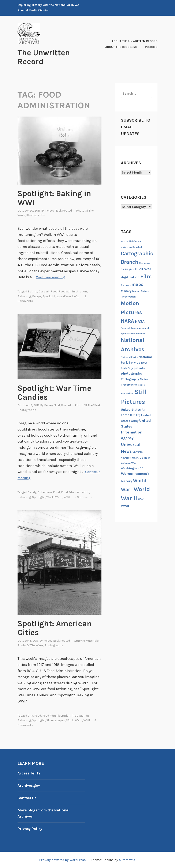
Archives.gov (29, 785)
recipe (37, 296)
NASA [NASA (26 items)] (140, 321)
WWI (77, 296)
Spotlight (49, 296)
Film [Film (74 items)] (146, 276)
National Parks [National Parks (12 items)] (129, 357)
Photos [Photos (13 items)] (144, 379)
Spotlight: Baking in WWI (54, 198)
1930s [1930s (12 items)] (124, 242)
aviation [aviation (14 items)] (126, 247)
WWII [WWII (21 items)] (125, 506)
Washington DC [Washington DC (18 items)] (132, 468)
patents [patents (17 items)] (139, 368)
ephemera (45, 492)
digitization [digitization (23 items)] (130, 277)
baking (32, 291)
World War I (65, 296)
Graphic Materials (86, 641)
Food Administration (73, 291)
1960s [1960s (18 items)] (133, 241)
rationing (24, 296)
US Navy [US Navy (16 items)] (145, 458)
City (30, 716)
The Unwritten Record (47, 57)
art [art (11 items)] (140, 242)
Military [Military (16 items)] (126, 291)
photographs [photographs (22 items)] (131, 373)
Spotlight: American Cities (51, 628)
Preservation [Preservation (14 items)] (129, 385)
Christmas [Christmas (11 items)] (145, 263)
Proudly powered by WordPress (61, 860)
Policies (151, 47)
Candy (32, 492)
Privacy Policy (30, 829)
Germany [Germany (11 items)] (126, 285)
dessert (44, 291)
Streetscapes (56, 720)
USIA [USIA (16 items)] (135, 458)
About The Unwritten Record (135, 41)
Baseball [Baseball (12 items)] (137, 247)
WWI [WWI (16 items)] (141, 499)
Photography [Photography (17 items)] (130, 379)
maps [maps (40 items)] (137, 284)
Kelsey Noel (53, 211)
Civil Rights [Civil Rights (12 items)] (127, 270)
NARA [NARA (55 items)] (127, 321)
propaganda (80, 716)
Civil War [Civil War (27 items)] (143, 269)
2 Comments (83, 497)
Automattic (129, 860)
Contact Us (28, 798)
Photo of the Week (88, 405)
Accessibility (29, 773)
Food (54, 291)
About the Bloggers (121, 47)
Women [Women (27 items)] (128, 474)
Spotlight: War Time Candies (48, 392)
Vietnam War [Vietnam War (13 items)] (128, 463)
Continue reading (51, 277)
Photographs (36, 215)
